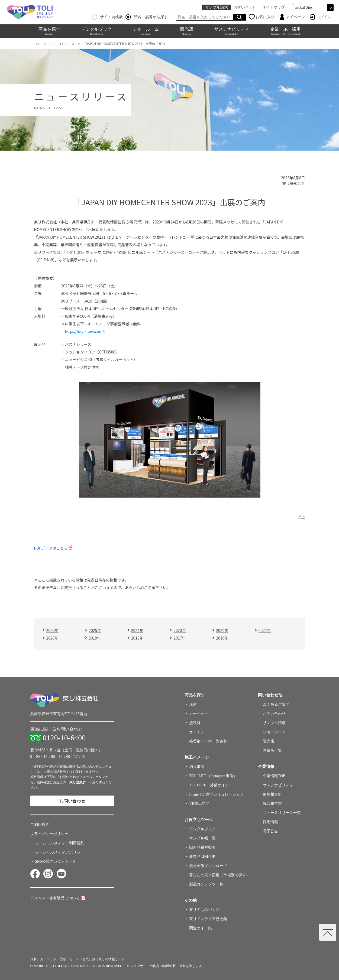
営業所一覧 (272, 750)
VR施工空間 (199, 804)
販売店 (187, 31)
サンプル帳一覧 (202, 838)
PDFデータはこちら (51, 548)
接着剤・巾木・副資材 (208, 741)
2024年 (137, 630)
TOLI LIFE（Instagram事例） (213, 776)
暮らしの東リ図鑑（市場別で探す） (219, 875)
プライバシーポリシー (49, 834)
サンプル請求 (217, 7)
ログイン (324, 17)
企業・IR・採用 (285, 31)
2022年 (222, 630)
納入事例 (197, 767)
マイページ (295, 17)
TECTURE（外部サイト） (211, 785)
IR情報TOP (272, 794)
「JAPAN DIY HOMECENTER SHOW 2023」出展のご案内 (124, 43)
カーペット (199, 714)
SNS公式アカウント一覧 (56, 861)
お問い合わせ (245, 7)
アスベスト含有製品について (55, 898)
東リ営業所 (78, 782)
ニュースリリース (62, 44)
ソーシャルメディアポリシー (60, 852)
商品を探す (49, 31)
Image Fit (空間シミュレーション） (218, 794)
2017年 (180, 638)
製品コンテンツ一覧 (206, 884)
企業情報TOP (274, 776)
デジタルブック (96, 31)
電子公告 (270, 831)
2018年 (137, 638)
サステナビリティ (232, 31)
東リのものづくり (204, 910)
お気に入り (265, 17)
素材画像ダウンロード (208, 866)
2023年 (180, 630)
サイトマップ (273, 7)
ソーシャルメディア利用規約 (60, 843)
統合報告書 (272, 804)
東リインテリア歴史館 (208, 919)
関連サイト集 (201, 928)
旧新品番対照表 (202, 847)
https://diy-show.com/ (85, 331)
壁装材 (195, 723)
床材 (193, 704)
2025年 (95, 630)
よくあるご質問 (276, 704)
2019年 (95, 638)
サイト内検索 (107, 17)
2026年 (52, 630)
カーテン (197, 732)
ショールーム (146, 31)
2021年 (265, 630)
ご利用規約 (40, 825)
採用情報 (269, 822)
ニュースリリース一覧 (282, 813)
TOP (37, 44)
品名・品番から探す (147, 17)
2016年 (222, 638)
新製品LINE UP (202, 857)
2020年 (52, 638)
